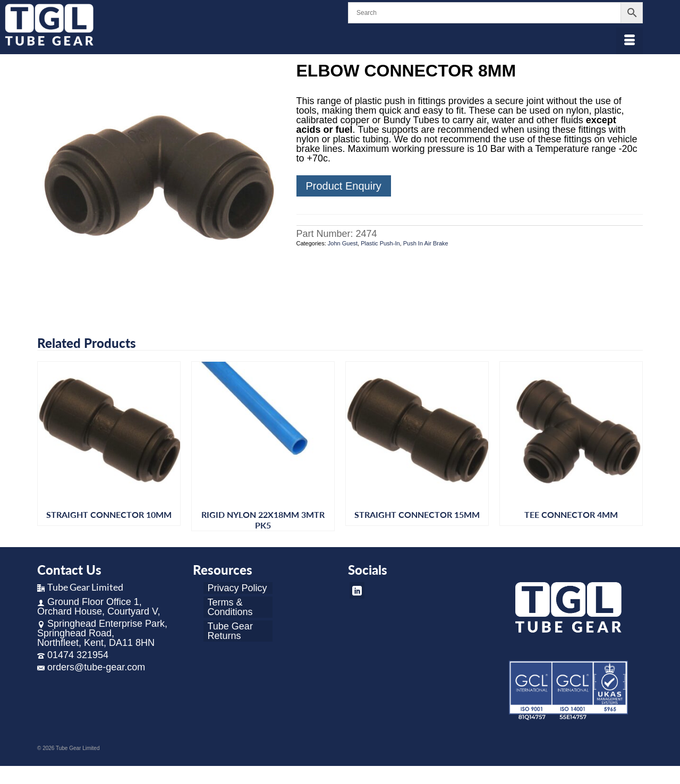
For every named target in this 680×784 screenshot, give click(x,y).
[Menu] (630, 41)
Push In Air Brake (426, 243)
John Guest (343, 243)
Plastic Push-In (380, 243)
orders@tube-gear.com (91, 667)
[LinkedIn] (357, 590)
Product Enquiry (344, 186)
